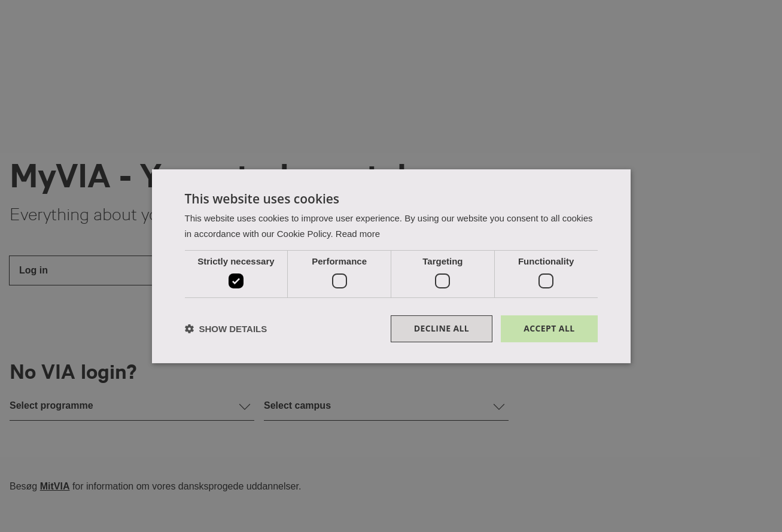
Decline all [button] (442, 328)
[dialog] (391, 266)
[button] (226, 329)
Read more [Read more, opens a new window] (358, 234)
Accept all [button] (549, 328)
